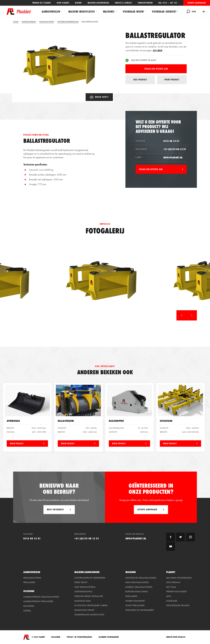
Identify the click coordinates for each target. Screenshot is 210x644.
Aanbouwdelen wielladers (38, 601)
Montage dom (83, 601)
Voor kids (172, 601)
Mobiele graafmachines (139, 587)
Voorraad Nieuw (133, 12)
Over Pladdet (63, 3)
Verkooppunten (145, 3)
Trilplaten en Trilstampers (140, 610)
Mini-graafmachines (137, 582)
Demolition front (84, 610)
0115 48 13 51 (171, 141)
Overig (27, 611)
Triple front (81, 582)
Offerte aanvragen (197, 3)
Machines (109, 12)
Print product (172, 80)
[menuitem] (205, 12)
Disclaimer (56, 637)
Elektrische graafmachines (141, 578)
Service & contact (123, 3)
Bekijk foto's (99, 97)
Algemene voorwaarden (109, 637)
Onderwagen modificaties (89, 615)
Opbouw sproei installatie (89, 596)
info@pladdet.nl (173, 157)
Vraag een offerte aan (156, 69)
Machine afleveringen (98, 3)
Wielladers (29, 582)
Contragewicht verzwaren (90, 578)
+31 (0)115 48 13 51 (175, 149)
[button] (182, 315)
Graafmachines (32, 578)
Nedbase (182, 637)
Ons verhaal (173, 582)
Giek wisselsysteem (85, 587)
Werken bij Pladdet (42, 3)
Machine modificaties (82, 12)
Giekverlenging (83, 592)
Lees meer (158, 50)
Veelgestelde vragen (178, 605)
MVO (169, 596)
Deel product (140, 80)
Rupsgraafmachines (137, 592)
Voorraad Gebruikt (164, 12)
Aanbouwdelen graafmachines (41, 597)
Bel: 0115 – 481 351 (168, 3)
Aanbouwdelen (51, 12)
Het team (171, 587)
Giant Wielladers (135, 605)
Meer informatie (55, 509)
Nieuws (78, 3)
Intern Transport (135, 601)
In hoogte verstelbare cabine (91, 605)
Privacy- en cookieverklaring (79, 637)
